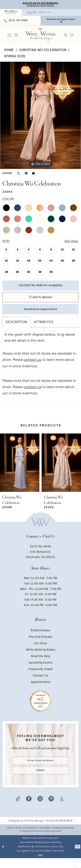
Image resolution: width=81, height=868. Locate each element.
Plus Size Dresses (40, 644)
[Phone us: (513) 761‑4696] (16, 21)
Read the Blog (40, 663)
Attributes (44, 329)
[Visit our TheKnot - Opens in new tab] (63, 809)
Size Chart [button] (70, 242)
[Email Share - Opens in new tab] (33, 174)
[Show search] (65, 36)
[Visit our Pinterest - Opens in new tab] (51, 809)
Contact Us (40, 683)
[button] (9, 36)
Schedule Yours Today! (40, 6)
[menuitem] (11, 13)
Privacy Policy (15, 838)
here (40, 865)
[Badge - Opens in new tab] (40, 708)
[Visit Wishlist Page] (72, 36)
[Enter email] (40, 769)
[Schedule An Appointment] (61, 21)
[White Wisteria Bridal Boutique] (11, 13)
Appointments (41, 689)
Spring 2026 (15, 57)
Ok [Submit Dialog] (77, 856)
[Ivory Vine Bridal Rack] (39, 13)
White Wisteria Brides (40, 657)
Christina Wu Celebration (43, 51)
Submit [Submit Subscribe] (41, 780)
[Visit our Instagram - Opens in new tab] (40, 809)
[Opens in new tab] (40, 831)
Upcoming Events (40, 670)
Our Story (41, 650)
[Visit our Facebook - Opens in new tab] (29, 809)
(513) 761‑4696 (40, 553)
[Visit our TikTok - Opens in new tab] (18, 809)
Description (16, 329)
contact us (32, 367)
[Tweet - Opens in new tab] (18, 174)
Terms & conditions (64, 838)
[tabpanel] (40, 116)
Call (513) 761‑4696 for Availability (41, 288)
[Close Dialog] (4, 856)
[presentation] (20, 470)
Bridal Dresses (40, 637)
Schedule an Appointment (40, 316)
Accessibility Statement (38, 838)
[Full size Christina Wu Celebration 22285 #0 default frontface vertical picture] (40, 116)
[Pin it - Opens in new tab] (26, 174)
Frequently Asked (40, 676)
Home (9, 51)
